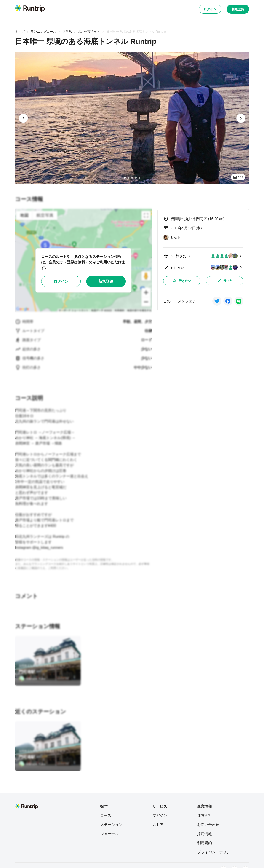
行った (225, 281)
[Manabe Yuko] (32, 679)
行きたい (182, 281)
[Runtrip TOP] (30, 9)
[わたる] (172, 237)
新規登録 (238, 9)
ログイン (210, 9)
